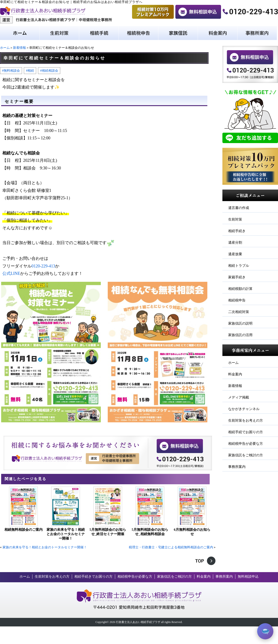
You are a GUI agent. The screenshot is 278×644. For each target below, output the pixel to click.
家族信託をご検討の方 (246, 455)
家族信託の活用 (240, 335)
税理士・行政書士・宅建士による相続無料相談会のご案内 (171, 547)
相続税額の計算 (240, 289)
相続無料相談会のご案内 (24, 530)
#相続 (30, 71)
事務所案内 (237, 467)
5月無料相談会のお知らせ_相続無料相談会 (150, 532)
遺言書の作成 (239, 208)
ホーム (5, 48)
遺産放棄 (235, 254)
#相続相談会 (49, 71)
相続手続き (237, 231)
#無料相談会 (11, 71)
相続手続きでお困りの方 (93, 577)
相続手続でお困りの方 (246, 432)
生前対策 (235, 219)
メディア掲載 (239, 397)
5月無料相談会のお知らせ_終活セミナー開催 (108, 532)
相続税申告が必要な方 (246, 444)
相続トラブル (239, 266)
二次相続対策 (239, 312)
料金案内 (235, 374)
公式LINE (11, 273)
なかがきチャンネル (244, 409)
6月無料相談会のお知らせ (192, 532)
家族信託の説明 (240, 323)
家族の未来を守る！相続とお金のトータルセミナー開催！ (66, 534)
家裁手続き (237, 277)
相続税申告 (237, 300)
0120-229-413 (43, 266)
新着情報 (19, 48)
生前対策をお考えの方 (246, 420)
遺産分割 (235, 242)
